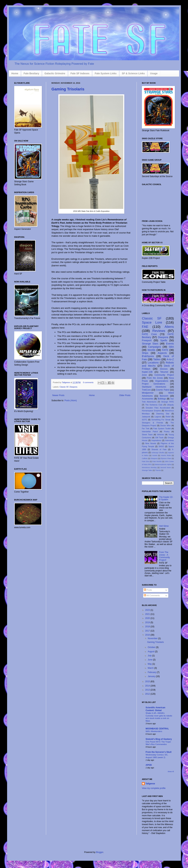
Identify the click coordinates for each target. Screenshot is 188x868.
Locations (153, 363)
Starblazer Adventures (154, 387)
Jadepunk (146, 417)
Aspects (162, 353)
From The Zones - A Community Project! (164, 556)
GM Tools (159, 438)
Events (170, 344)
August (151, 652)
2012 (148, 694)
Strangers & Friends (152, 423)
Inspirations (156, 440)
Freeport (147, 340)
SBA (171, 347)
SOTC (145, 420)
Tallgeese (66, 382)
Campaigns (155, 347)
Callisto (145, 458)
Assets (155, 455)
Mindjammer (148, 393)
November (153, 638)
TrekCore (146, 390)
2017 (148, 631)
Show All (171, 772)
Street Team (147, 435)
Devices (164, 369)
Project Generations (154, 384)
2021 (148, 614)
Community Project (164, 375)
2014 (148, 686)
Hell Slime (164, 526)
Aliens (169, 327)
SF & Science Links (133, 73)
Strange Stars (150, 344)
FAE (145, 327)
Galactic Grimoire (55, 73)
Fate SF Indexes (80, 73)
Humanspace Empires (151, 411)
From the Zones (155, 378)
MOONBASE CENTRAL (157, 729)
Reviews (159, 331)
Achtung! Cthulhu (158, 453)
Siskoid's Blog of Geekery (159, 739)
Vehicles (161, 435)
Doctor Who (166, 425)
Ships (145, 353)
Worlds (152, 350)
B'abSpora (148, 356)
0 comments (88, 382)
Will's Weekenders (154, 731)
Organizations (162, 381)
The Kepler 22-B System (166, 498)
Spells (164, 340)
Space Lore (152, 322)
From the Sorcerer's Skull (159, 752)
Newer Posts (58, 395)
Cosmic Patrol (163, 390)
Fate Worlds (157, 461)
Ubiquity (170, 405)
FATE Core (149, 334)
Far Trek (146, 429)
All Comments (152, 596)
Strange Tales (147, 470)
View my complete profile (154, 788)
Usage (154, 73)
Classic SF (64, 387)
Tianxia (158, 470)
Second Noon (166, 467)
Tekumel (164, 372)
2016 (148, 635)
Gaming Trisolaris (68, 89)
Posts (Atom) (70, 400)
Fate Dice (146, 461)
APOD (149, 765)
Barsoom (164, 396)
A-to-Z (170, 359)
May (150, 664)
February (152, 672)
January (152, 676)
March (151, 668)
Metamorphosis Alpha (163, 464)
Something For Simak (161, 420)
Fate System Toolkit (162, 429)
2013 (148, 690)
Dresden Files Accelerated (158, 408)
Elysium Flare (166, 458)
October (152, 647)
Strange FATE (168, 402)
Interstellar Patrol (150, 432)
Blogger (100, 852)
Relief (168, 417)
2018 (148, 627)
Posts (148, 590)
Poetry (167, 432)
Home (15, 73)
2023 (148, 610)
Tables (157, 359)
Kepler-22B (147, 372)
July (150, 656)
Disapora (154, 458)
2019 (148, 622)
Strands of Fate (159, 449)
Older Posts (125, 395)
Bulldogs (162, 399)
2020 (148, 618)
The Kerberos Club (154, 405)
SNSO (161, 446)
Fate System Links (106, 73)
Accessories (148, 399)
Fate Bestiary (31, 73)
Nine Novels (151, 443)
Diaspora (73, 387)
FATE (165, 350)
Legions (158, 417)
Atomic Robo (166, 455)
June (150, 660)
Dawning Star (163, 414)
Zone (144, 375)
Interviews (169, 440)
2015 (148, 681)
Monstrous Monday (149, 467)
